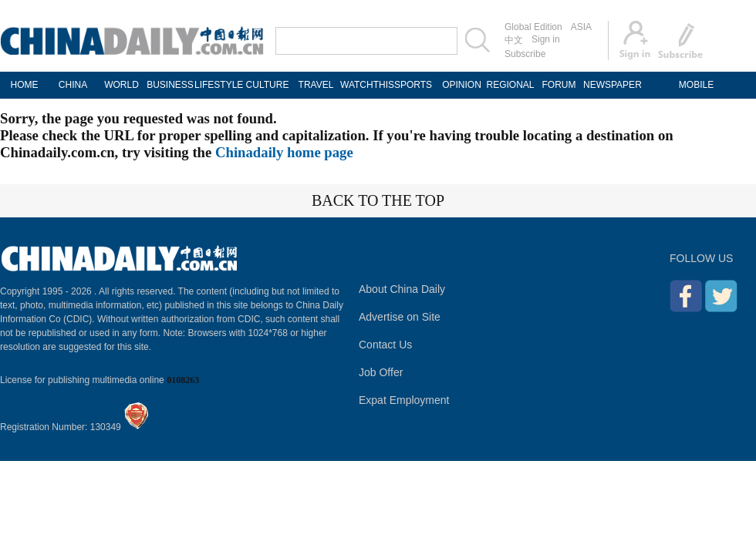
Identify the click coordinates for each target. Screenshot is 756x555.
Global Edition (533, 27)
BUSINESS (170, 85)
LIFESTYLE (219, 85)
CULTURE (268, 85)
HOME (25, 85)
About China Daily (402, 289)
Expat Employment (404, 400)
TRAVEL (316, 85)
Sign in (546, 39)
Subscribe (525, 54)
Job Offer (381, 372)
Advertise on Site (400, 317)
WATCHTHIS (364, 85)
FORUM (559, 85)
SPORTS (413, 85)
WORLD (121, 85)
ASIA (581, 27)
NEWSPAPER (607, 85)
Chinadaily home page (284, 152)
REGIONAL (510, 85)
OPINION (462, 85)
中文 (514, 40)
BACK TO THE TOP (378, 200)
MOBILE (696, 85)
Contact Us (385, 345)
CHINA (73, 85)
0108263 (183, 380)
